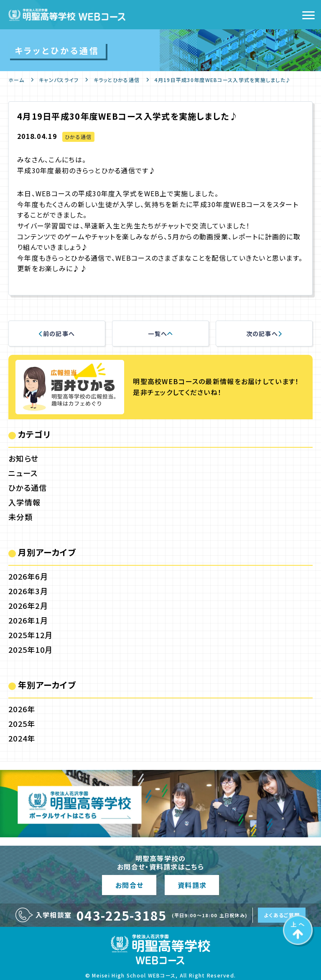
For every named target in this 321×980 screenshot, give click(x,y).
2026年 (22, 709)
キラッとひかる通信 (117, 80)
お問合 (129, 885)
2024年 (22, 738)
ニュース (23, 473)
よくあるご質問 (282, 915)
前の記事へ (57, 334)
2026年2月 (28, 605)
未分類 (20, 517)
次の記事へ (264, 334)
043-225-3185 (121, 915)
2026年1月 (28, 620)
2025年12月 (31, 635)
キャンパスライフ (59, 80)
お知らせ (23, 458)
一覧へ (160, 334)
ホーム (16, 80)
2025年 (22, 723)
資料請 (192, 885)
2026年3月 (28, 591)
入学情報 (24, 502)
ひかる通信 (78, 137)
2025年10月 (31, 649)
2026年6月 (28, 576)
